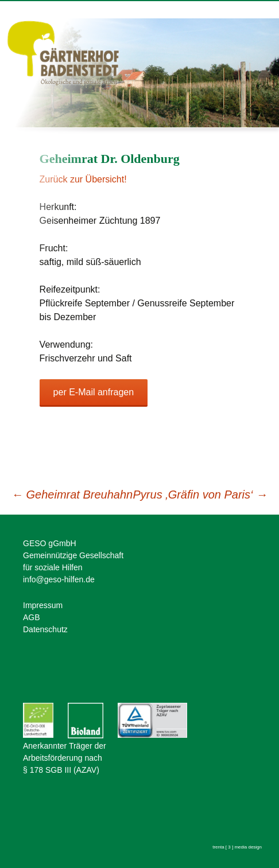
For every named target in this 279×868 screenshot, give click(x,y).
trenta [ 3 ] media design (237, 847)
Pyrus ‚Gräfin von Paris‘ (200, 495)
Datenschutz (45, 629)
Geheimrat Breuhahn (72, 495)
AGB (32, 617)
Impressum (43, 605)
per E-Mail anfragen (94, 392)
